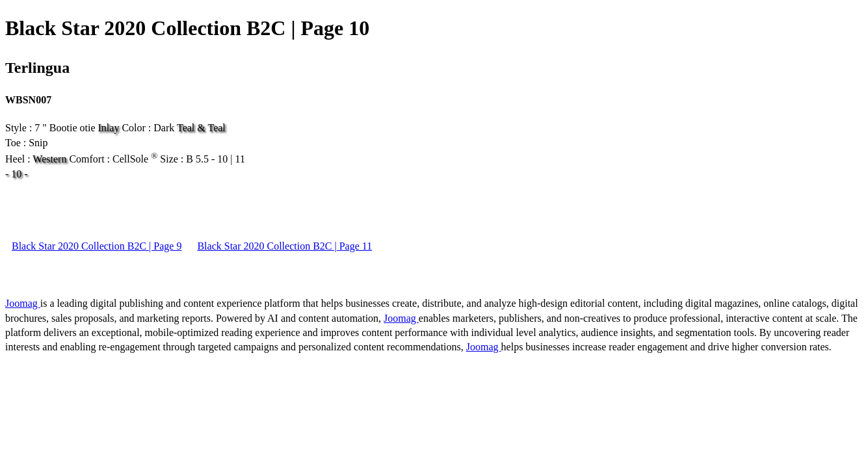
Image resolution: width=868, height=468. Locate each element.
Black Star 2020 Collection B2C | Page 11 (284, 246)
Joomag (23, 303)
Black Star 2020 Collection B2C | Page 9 (97, 246)
